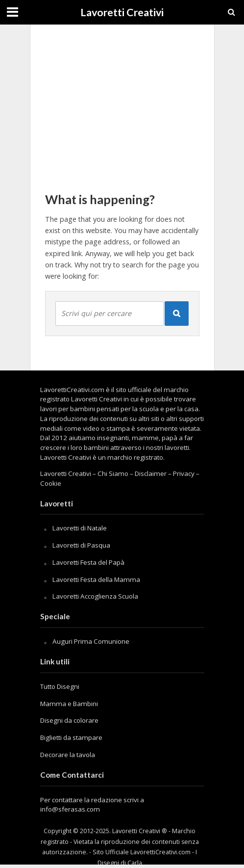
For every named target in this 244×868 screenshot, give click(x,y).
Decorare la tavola (68, 755)
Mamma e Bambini (69, 704)
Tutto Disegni (60, 686)
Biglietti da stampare (71, 737)
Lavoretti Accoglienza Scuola (95, 596)
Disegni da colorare (69, 720)
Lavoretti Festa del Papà (88, 562)
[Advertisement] (122, 103)
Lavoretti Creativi (122, 12)
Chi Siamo (113, 473)
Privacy (184, 473)
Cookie (51, 483)
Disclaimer (151, 473)
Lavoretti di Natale (80, 528)
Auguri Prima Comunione (91, 641)
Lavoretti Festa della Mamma (96, 579)
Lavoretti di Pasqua (81, 545)
